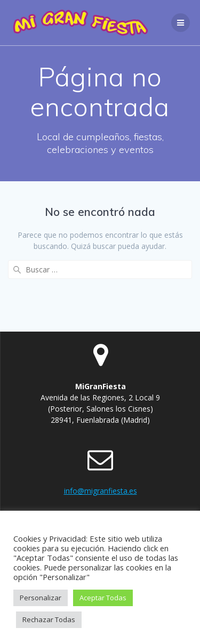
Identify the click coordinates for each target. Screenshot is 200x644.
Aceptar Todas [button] (103, 598)
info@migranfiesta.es (101, 491)
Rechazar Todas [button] (49, 619)
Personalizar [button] (41, 598)
